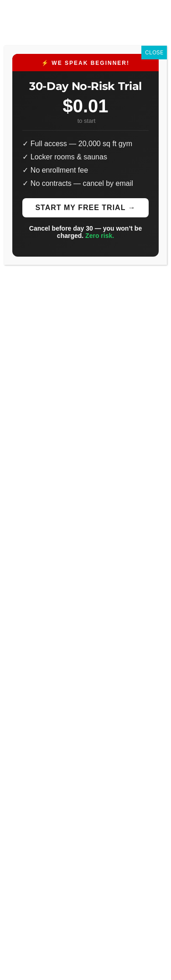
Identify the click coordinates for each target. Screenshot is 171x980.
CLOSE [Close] (154, 52)
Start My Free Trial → (85, 208)
